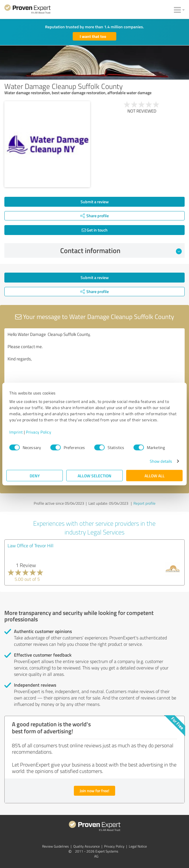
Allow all (155, 476)
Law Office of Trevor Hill (31, 546)
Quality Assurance (87, 846)
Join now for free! (94, 791)
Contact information (121, 250)
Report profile (145, 503)
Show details (161, 461)
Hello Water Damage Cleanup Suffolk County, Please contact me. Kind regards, (94, 361)
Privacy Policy (39, 432)
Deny (35, 476)
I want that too (93, 36)
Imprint (16, 432)
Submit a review (95, 202)
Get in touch (95, 230)
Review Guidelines (56, 846)
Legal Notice (138, 846)
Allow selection (94, 476)
